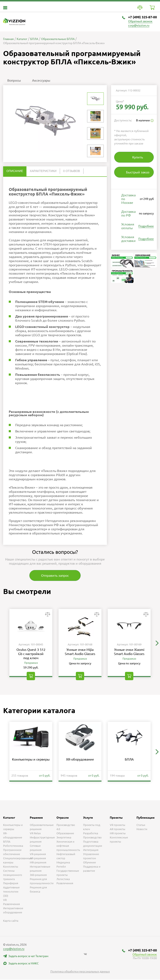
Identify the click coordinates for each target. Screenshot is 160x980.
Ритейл (61, 867)
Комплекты (11, 867)
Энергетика (64, 838)
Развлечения (65, 884)
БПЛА (129, 760)
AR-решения (38, 859)
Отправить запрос (55, 575)
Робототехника (13, 846)
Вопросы (14, 80)
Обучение (89, 863)
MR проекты (118, 834)
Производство (92, 838)
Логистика (63, 879)
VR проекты (117, 825)
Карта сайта (11, 921)
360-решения (38, 875)
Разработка (91, 834)
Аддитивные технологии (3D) (11, 892)
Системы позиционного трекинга (13, 875)
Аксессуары (41, 80)
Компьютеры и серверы (31, 760)
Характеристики (43, 171)
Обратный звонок (140, 21)
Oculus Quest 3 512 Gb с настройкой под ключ (31, 654)
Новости (142, 829)
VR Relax (35, 834)
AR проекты (117, 829)
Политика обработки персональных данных (80, 972)
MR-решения (38, 863)
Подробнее (146, 226)
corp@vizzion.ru (139, 25)
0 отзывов (72, 171)
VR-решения (38, 854)
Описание (15, 171)
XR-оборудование (80, 760)
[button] (157, 643)
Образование (65, 834)
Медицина (63, 863)
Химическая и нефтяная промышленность (68, 846)
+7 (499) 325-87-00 (142, 17)
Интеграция (91, 850)
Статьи (141, 825)
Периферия (11, 884)
